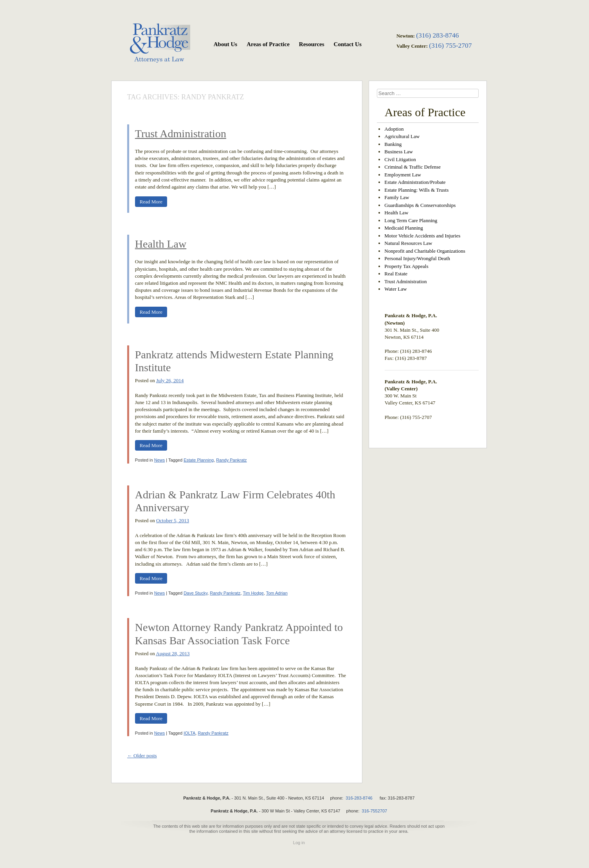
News (160, 460)
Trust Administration (181, 134)
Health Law (161, 244)
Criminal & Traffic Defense (412, 167)
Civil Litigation (400, 159)
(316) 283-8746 (437, 35)
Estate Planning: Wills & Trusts (416, 190)
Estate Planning (199, 460)
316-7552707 (374, 811)
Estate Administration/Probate (415, 182)
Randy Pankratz (231, 460)
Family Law (397, 197)
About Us (225, 44)
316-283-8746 (359, 798)
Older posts (142, 756)
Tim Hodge (253, 593)
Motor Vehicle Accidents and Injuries (422, 236)
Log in (299, 843)
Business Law (399, 152)
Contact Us (348, 44)
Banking (393, 144)
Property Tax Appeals (406, 266)
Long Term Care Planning (411, 220)
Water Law (395, 289)
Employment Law (403, 175)
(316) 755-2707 (450, 45)
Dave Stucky (195, 593)
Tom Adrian (277, 593)
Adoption (394, 129)
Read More (151, 202)
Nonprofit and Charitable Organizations (425, 251)
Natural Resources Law (408, 243)
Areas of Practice (268, 44)
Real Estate (396, 274)
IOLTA (189, 733)
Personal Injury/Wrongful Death (417, 258)
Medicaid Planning (404, 228)
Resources (312, 44)
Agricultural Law (402, 136)
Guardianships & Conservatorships (420, 205)
